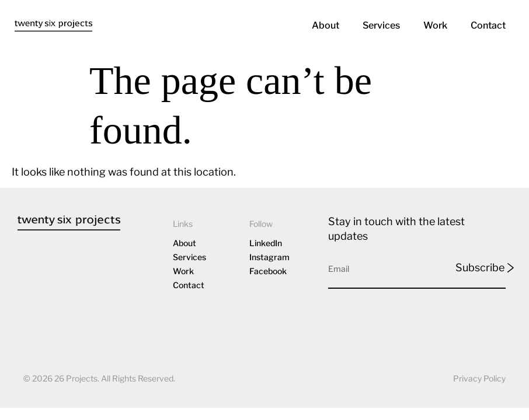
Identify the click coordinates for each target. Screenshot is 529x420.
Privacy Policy (479, 378)
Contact (488, 25)
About (326, 25)
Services (381, 25)
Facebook (268, 272)
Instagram (269, 258)
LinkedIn (266, 244)
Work (435, 25)
